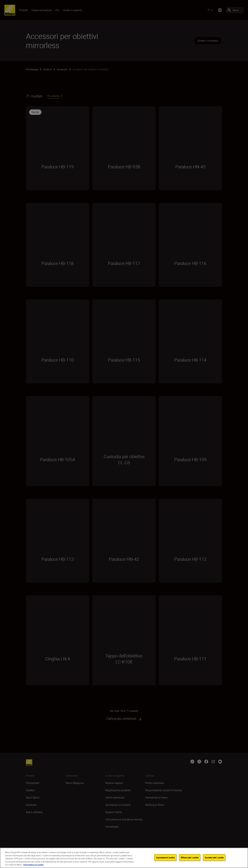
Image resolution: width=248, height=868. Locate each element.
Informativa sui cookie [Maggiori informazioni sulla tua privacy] (33, 865)
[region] (124, 858)
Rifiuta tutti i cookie (190, 858)
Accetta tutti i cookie (214, 858)
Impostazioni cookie (165, 858)
